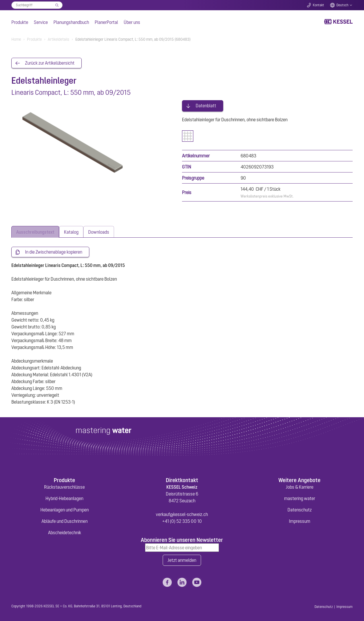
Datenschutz (300, 509)
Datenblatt (206, 105)
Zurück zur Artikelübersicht (50, 63)
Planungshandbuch (71, 22)
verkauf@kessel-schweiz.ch (182, 513)
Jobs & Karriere (300, 486)
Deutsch (342, 5)
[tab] (35, 231)
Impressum (300, 520)
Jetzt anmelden (182, 560)
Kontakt (318, 5)
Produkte (20, 22)
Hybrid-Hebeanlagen (64, 497)
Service (41, 22)
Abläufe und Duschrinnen (65, 520)
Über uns (132, 22)
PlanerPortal (106, 22)
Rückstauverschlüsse (64, 486)
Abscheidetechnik (65, 532)
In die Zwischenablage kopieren (54, 251)
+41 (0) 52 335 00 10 (182, 520)
